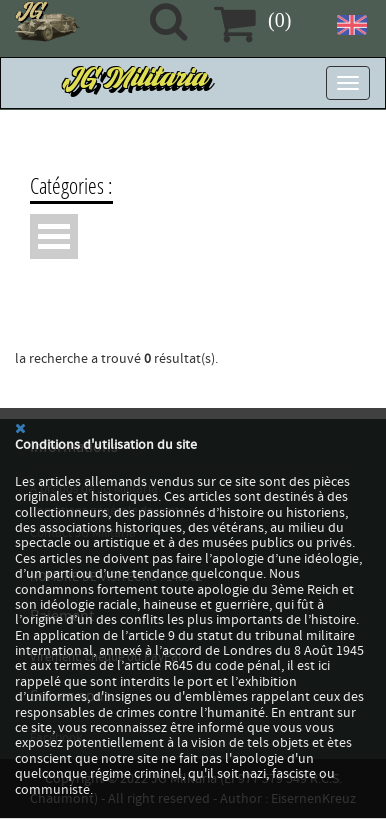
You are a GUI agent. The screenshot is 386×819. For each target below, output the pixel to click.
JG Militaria (137, 83)
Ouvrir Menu (54, 236)
